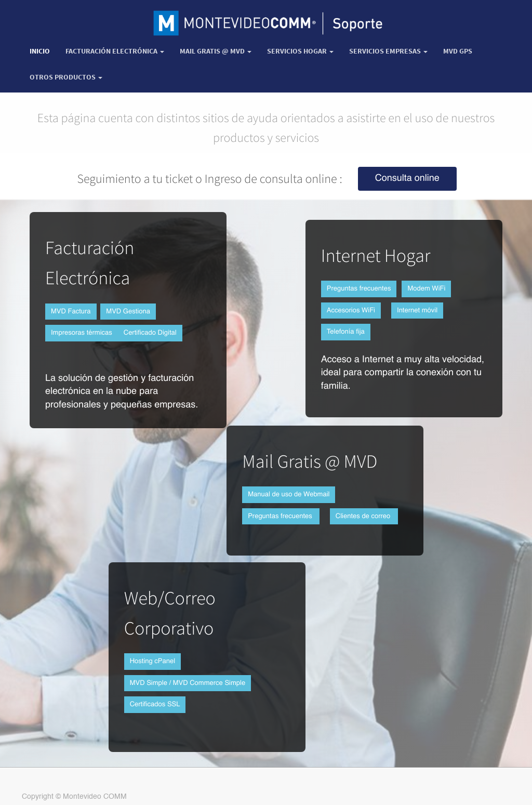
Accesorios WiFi (351, 311)
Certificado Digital (150, 333)
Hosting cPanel (152, 661)
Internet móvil (417, 311)
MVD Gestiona (128, 312)
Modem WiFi (426, 289)
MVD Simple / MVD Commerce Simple (188, 683)
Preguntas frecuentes (359, 289)
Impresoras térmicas (82, 333)
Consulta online (407, 179)
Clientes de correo (364, 516)
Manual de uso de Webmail (289, 494)
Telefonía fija (346, 332)
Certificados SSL (155, 704)
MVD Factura (71, 312)
